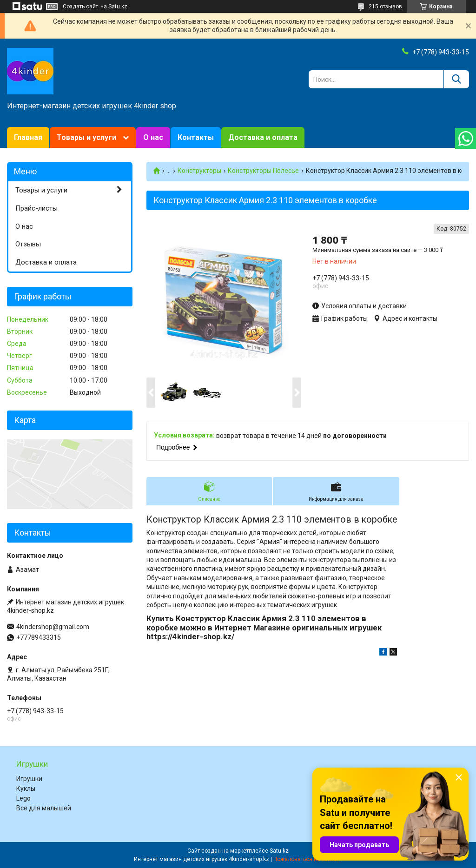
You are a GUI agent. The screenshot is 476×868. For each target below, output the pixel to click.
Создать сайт (80, 7)
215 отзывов (385, 7)
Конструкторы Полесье (263, 171)
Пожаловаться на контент (308, 859)
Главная (28, 137)
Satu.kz (279, 851)
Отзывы (28, 244)
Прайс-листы (36, 208)
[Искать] (456, 79)
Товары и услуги (86, 137)
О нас (153, 137)
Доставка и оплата (263, 137)
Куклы (26, 788)
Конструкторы (199, 171)
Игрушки (29, 779)
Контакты (196, 137)
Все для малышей (44, 808)
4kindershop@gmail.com (53, 627)
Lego (23, 798)
